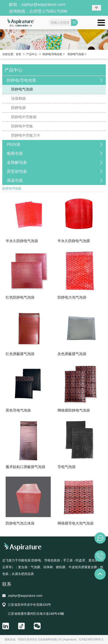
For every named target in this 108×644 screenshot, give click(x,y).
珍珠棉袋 (18, 98)
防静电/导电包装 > (54, 54)
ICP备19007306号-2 (91, 639)
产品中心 (32, 54)
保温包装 (15, 180)
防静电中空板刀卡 (26, 135)
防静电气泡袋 (22, 89)
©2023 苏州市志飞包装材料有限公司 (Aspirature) (47, 639)
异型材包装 (17, 171)
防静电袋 (18, 108)
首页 (18, 54)
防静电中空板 (22, 126)
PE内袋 (14, 144)
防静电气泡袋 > (77, 54)
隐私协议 (10, 639)
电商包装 (15, 153)
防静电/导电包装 (22, 80)
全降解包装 (17, 162)
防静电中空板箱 (24, 117)
